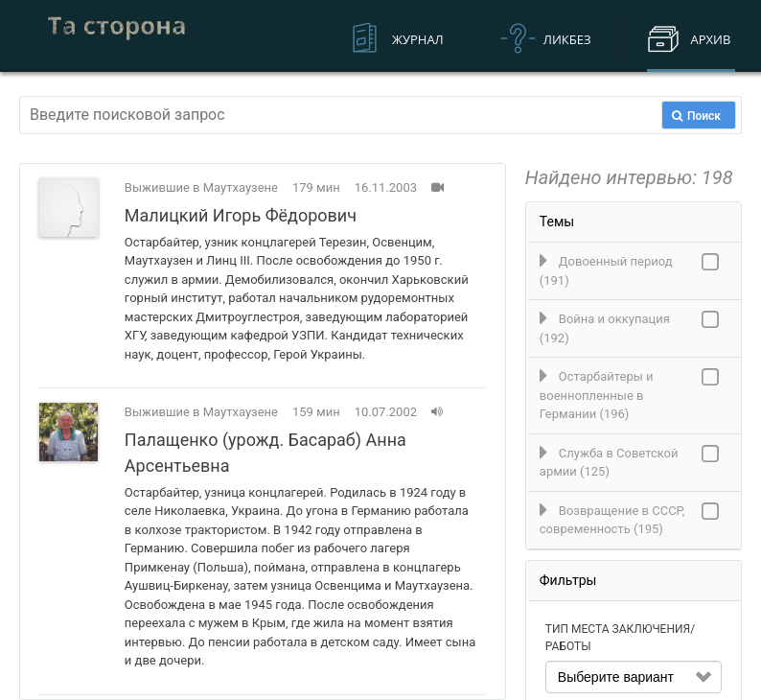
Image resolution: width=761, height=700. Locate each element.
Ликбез (567, 39)
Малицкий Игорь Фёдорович (241, 215)
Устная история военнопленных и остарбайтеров (117, 35)
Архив (710, 39)
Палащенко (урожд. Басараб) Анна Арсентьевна (265, 453)
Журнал (418, 39)
